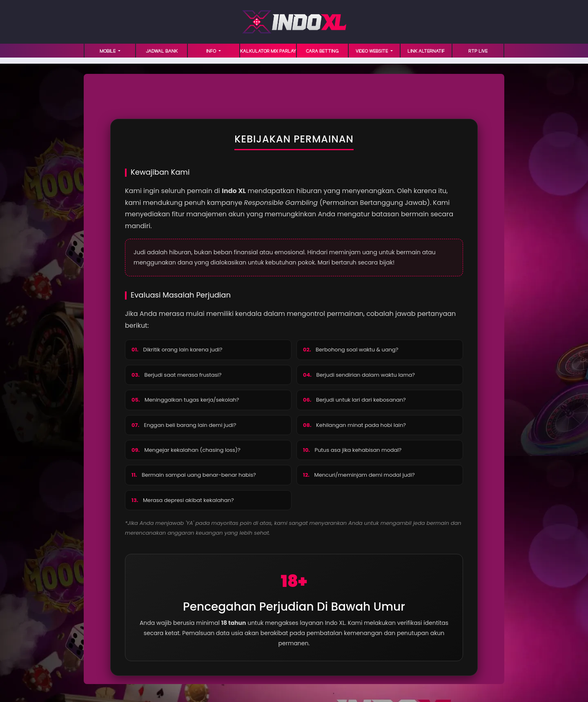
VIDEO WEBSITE (372, 51)
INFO (212, 51)
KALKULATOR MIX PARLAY (268, 51)
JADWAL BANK (162, 51)
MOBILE (108, 51)
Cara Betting (322, 51)
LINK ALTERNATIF (426, 51)
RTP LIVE (478, 51)
